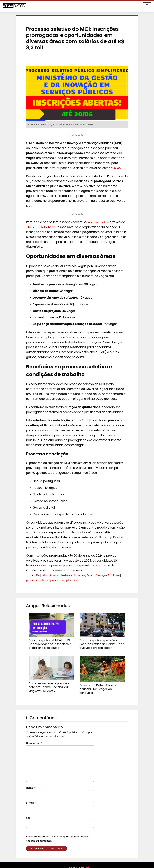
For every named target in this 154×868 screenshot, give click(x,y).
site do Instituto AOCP (41, 227)
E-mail (31, 798)
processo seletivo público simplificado (54, 580)
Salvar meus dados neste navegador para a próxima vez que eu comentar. (58, 834)
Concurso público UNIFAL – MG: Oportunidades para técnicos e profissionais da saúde (47, 643)
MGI (37, 575)
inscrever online (99, 222)
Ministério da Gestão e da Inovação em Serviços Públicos (83, 575)
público (116, 168)
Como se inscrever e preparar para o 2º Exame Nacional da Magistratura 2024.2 (51, 685)
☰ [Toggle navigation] (147, 6)
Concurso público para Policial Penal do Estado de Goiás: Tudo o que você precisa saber (101, 643)
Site (28, 813)
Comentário (34, 738)
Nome (31, 783)
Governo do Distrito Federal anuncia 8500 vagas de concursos (101, 685)
